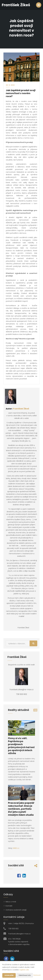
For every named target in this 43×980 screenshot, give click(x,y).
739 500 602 (13, 929)
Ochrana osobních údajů (16, 910)
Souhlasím (9, 975)
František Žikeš (21, 409)
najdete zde (24, 970)
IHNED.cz (16, 848)
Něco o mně (11, 902)
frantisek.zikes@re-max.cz (19, 934)
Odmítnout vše (25, 975)
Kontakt (9, 906)
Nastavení (37, 975)
